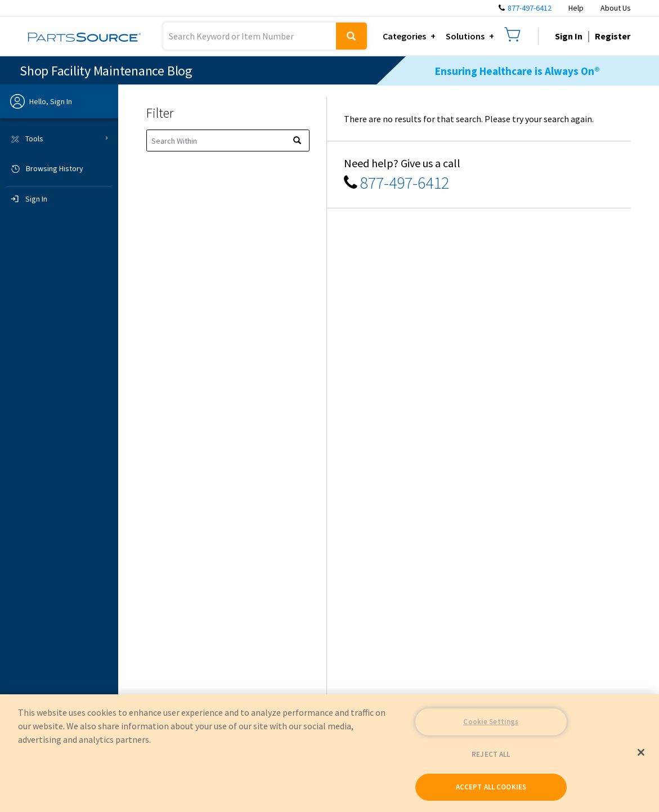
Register (613, 36)
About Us (616, 8)
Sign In (569, 36)
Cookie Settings (491, 722)
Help (576, 8)
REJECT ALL (491, 754)
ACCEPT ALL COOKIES (491, 787)
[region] (329, 753)
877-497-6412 (530, 8)
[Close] (641, 752)
